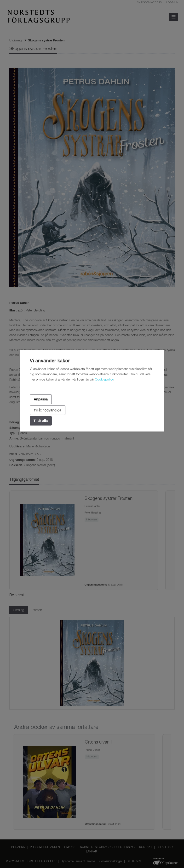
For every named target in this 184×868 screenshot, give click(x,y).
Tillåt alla (41, 421)
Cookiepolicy (104, 380)
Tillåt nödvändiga (48, 410)
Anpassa (41, 399)
